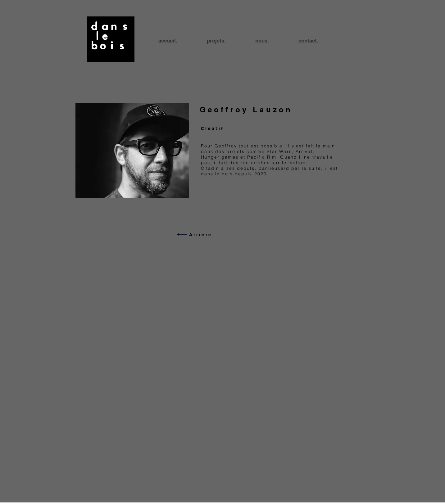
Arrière (201, 235)
